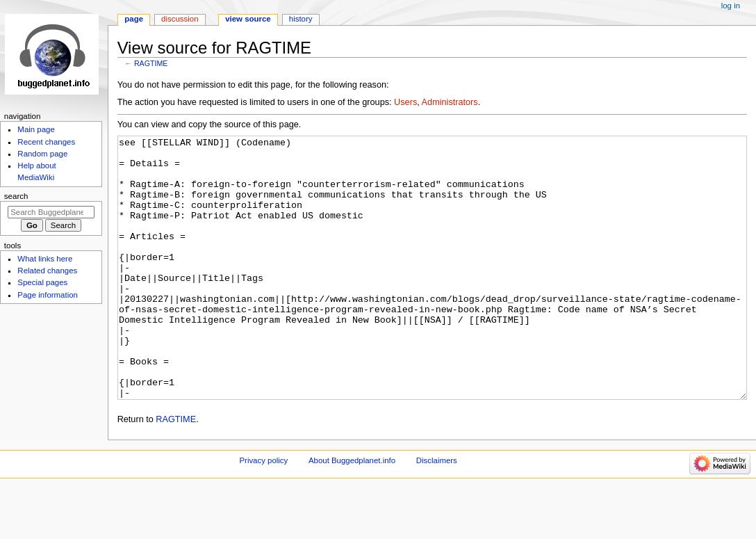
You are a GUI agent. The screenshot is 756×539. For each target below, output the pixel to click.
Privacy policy (263, 513)
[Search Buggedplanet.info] (51, 212)
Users (405, 102)
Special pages (42, 282)
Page (134, 19)
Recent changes (46, 142)
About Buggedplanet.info (352, 513)
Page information (48, 295)
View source (248, 19)
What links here (45, 259)
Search (16, 196)
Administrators (450, 102)
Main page (36, 129)
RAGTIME (151, 63)
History (301, 19)
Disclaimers (437, 513)
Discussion (180, 19)
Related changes (47, 271)
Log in (731, 6)
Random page (42, 154)
